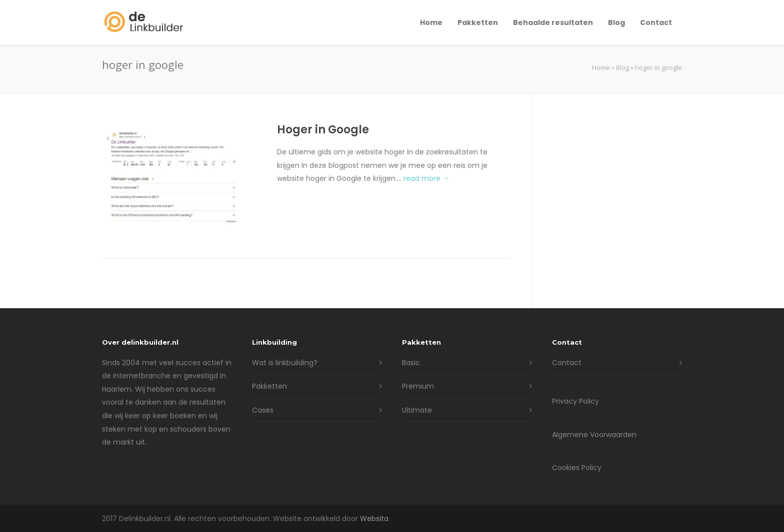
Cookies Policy (577, 468)
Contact (656, 22)
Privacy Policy (575, 401)
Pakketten (478, 22)
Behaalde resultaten (553, 22)
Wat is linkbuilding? (285, 363)
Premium (418, 386)
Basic (411, 363)
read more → (426, 178)
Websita (374, 519)
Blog (616, 22)
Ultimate (417, 410)
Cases (263, 410)
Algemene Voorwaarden (594, 435)
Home (431, 22)
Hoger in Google (323, 130)
